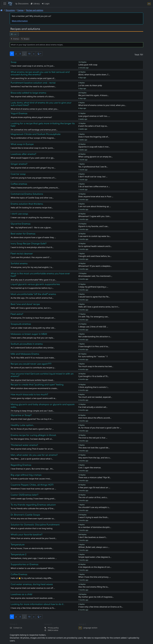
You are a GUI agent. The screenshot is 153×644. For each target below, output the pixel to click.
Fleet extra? (17, 314)
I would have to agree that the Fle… (94, 297)
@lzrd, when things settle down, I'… (94, 75)
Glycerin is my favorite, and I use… (94, 226)
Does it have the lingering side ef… (94, 137)
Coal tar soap (18, 174)
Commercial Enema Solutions (27, 194)
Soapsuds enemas (21, 324)
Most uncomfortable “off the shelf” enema (33, 294)
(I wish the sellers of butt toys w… (93, 126)
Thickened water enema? (24, 445)
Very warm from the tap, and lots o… (95, 458)
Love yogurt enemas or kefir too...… (94, 116)
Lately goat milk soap (88, 65)
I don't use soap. (19, 214)
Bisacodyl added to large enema (28, 93)
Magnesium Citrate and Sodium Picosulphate (36, 134)
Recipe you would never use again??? (31, 364)
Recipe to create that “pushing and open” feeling (37, 385)
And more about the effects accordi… (95, 418)
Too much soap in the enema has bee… (96, 366)
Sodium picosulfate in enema (27, 344)
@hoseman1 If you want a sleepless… (95, 266)
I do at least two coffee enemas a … (94, 186)
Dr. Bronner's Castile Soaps (25, 515)
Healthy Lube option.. (22, 425)
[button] (39, 54)
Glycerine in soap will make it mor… (94, 147)
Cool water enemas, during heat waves (32, 584)
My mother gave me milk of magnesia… (96, 597)
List (14, 34)
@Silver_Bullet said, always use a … (94, 547)
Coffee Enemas (19, 574)
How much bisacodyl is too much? (29, 395)
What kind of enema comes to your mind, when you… (102, 105)
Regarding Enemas (21, 465)
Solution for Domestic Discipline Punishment (35, 525)
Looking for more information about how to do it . (38, 604)
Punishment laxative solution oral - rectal (33, 83)
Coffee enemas (19, 184)
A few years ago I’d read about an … (94, 487)
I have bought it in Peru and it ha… (94, 346)
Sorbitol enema (19, 264)
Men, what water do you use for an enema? (34, 455)
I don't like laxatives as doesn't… (93, 537)
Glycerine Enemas (21, 224)
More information (20, 21)
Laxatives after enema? (23, 154)
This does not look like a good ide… (94, 448)
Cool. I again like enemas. (90, 468)
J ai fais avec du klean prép (90, 85)
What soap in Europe (22, 144)
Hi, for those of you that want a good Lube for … (100, 428)
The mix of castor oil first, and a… (93, 497)
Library (35, 4)
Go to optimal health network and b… (95, 246)
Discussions (22, 4)
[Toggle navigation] (5, 4)
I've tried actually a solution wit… (93, 407)
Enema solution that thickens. (27, 204)
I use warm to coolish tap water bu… (95, 236)
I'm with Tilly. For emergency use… (94, 317)
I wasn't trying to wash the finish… (94, 517)
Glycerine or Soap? (21, 415)
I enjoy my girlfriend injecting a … (93, 287)
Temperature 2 (18, 555)
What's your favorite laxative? (27, 535)
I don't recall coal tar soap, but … (93, 177)
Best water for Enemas (23, 234)
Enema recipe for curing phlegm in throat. (34, 435)
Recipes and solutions (35, 10)
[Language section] (149, 4)
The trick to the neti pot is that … (93, 438)
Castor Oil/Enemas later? (25, 495)
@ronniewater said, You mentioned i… (95, 276)
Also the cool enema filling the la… (94, 587)
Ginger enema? (19, 164)
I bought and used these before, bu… (95, 256)
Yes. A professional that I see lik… (93, 167)
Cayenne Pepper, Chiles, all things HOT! (32, 485)
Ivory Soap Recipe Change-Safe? (29, 244)
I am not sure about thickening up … (95, 206)
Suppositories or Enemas (25, 564)
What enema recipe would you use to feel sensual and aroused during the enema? (40, 73)
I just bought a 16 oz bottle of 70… (94, 376)
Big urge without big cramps (26, 475)
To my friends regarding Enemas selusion (33, 505)
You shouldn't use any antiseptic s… (94, 507)
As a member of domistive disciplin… (95, 527)
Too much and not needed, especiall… (95, 397)
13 (29, 54)
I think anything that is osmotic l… (93, 387)
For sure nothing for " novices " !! (93, 356)
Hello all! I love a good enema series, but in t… (99, 307)
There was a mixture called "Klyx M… (95, 477)
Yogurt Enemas (19, 113)
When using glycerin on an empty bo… (96, 157)
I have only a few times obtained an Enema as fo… (101, 607)
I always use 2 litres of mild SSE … (93, 327)
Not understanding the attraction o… (95, 337)
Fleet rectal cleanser (22, 254)
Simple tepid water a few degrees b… (95, 557)
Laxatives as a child (21, 594)
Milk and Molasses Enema (25, 354)
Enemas (20, 10)
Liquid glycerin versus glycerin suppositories (35, 284)
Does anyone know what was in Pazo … (96, 196)
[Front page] (1, 10)
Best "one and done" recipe (25, 304)
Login (46, 4)
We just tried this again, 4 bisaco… (94, 95)
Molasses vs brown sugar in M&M (29, 334)
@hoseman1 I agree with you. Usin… (95, 216)
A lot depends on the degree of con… (95, 567)
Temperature (18, 545)
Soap (14, 62)
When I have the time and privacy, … (94, 577)
